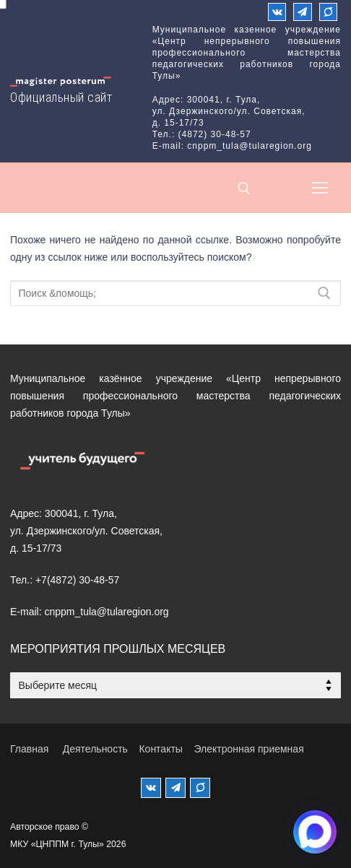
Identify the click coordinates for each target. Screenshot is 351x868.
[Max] (328, 12)
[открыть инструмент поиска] (244, 188)
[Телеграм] (302, 12)
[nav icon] (320, 188)
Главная (29, 749)
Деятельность (95, 749)
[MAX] (200, 788)
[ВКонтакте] (277, 12)
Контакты (160, 749)
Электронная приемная (248, 749)
